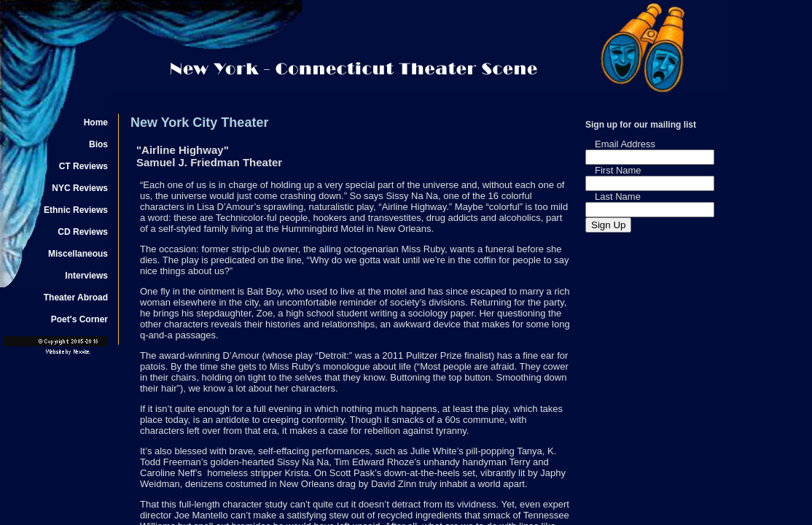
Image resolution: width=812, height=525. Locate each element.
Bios (98, 144)
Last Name (618, 197)
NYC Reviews (80, 188)
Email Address (625, 144)
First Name (618, 170)
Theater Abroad (76, 297)
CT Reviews (83, 166)
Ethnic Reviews (76, 210)
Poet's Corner (79, 319)
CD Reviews (83, 232)
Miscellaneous (78, 254)
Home (96, 122)
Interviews (86, 276)
